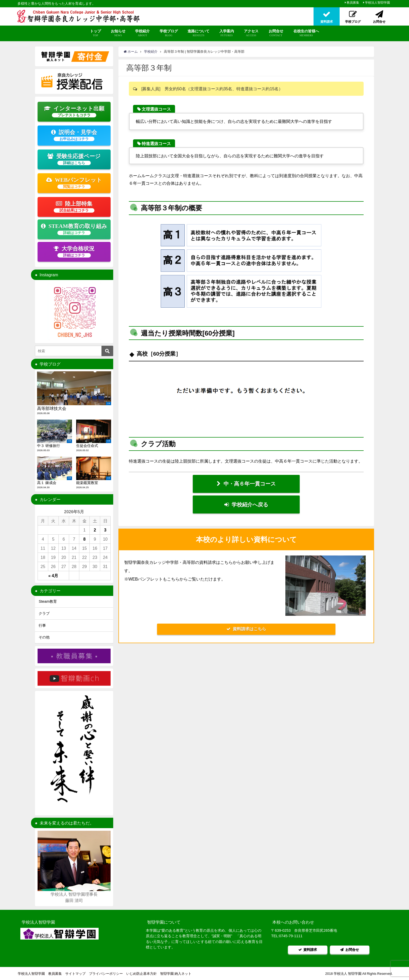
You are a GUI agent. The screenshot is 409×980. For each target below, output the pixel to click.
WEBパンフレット (74, 183)
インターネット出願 (74, 111)
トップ (95, 33)
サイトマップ (75, 973)
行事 (42, 625)
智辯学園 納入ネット (176, 973)
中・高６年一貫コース (246, 484)
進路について (199, 33)
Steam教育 (48, 601)
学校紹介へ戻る (246, 505)
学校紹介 (142, 33)
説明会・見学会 (74, 135)
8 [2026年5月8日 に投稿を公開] (84, 539)
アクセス (251, 33)
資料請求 (307, 949)
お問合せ (276, 33)
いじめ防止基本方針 (142, 973)
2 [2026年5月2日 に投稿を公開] (95, 530)
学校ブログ (169, 33)
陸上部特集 (74, 207)
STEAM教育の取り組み (74, 229)
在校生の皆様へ (306, 33)
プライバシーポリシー (106, 973)
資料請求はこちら (246, 630)
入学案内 (227, 33)
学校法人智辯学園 (377, 3)
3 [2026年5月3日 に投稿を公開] (105, 530)
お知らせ (118, 33)
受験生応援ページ (74, 159)
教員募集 (353, 3)
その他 (44, 637)
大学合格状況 (74, 252)
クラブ (44, 613)
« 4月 (53, 576)
